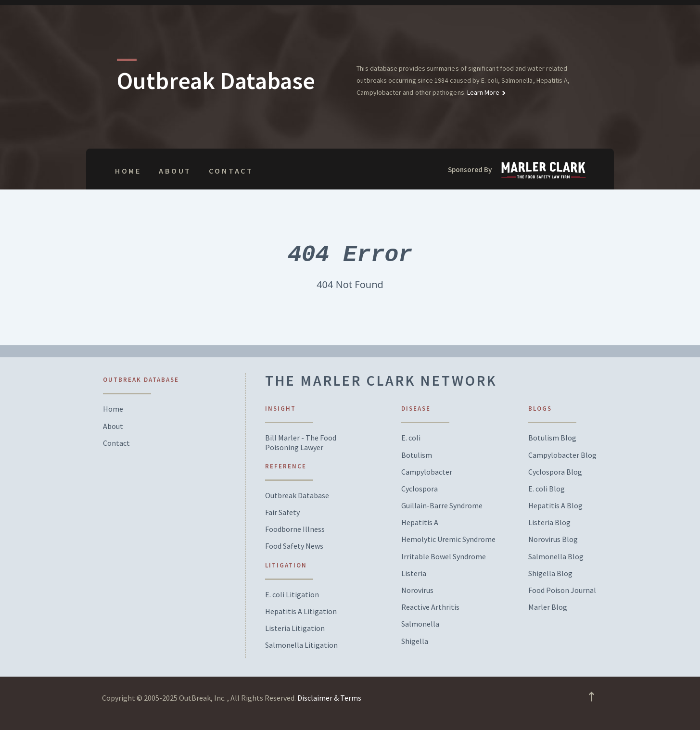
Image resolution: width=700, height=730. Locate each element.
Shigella (415, 641)
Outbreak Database (297, 496)
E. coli (411, 438)
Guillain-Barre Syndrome (442, 506)
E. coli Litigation (292, 595)
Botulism (417, 455)
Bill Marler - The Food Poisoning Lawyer (301, 442)
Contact (231, 171)
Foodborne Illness (295, 529)
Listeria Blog (549, 522)
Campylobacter (427, 472)
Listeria (414, 573)
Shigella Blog (550, 573)
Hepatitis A (420, 522)
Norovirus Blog (553, 539)
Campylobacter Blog (562, 455)
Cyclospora (420, 489)
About (175, 171)
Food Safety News (294, 546)
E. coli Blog (547, 489)
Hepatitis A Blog (555, 506)
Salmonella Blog (556, 557)
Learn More (483, 92)
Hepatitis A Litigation (301, 611)
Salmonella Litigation (301, 645)
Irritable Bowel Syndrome (444, 557)
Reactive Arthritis (430, 607)
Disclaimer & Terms (329, 698)
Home (128, 171)
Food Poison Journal (562, 590)
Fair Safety (282, 512)
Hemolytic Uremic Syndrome (448, 539)
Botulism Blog (552, 438)
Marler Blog (548, 607)
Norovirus (417, 590)
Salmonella (420, 624)
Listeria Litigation (295, 628)
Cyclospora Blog (555, 472)
